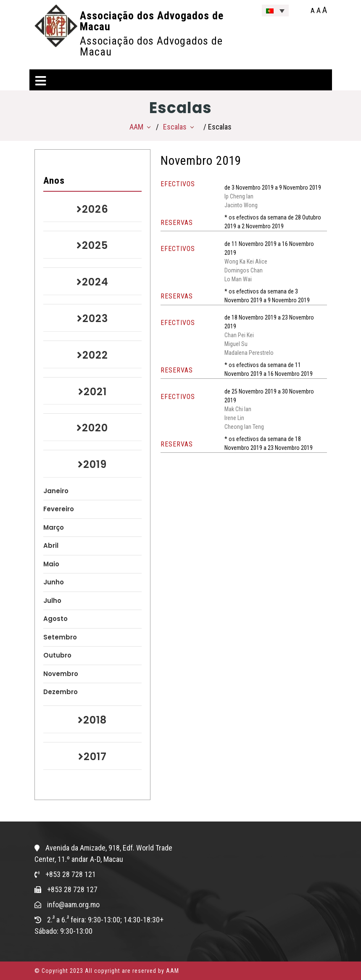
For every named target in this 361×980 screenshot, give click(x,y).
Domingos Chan (244, 270)
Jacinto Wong (241, 205)
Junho (54, 582)
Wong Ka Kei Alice (246, 262)
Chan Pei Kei (239, 335)
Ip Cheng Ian (239, 196)
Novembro (61, 674)
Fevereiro (59, 509)
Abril (51, 545)
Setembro (60, 637)
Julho (52, 601)
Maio (51, 564)
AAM (136, 127)
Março (54, 527)
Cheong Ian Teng (244, 427)
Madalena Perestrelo (249, 353)
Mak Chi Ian (238, 409)
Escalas (175, 127)
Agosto (55, 619)
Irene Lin (234, 418)
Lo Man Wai (238, 279)
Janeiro (56, 491)
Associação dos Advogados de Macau (152, 21)
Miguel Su (236, 344)
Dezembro (61, 692)
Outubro (57, 655)
